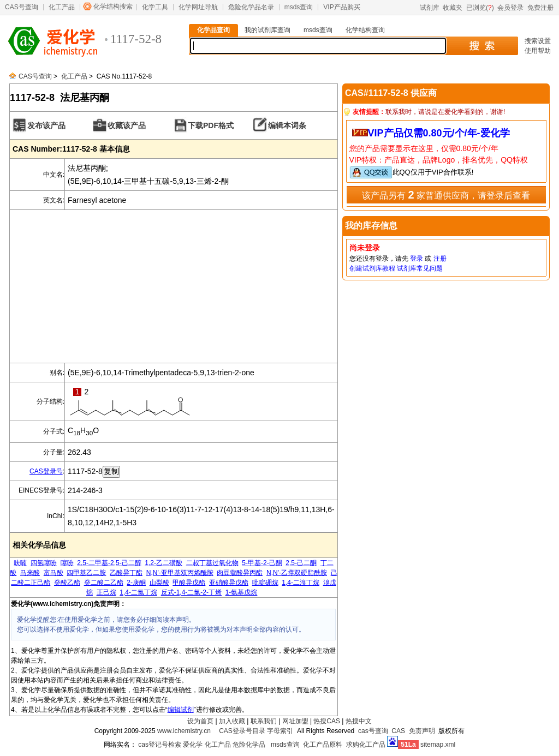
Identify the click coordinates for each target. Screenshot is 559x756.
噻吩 (67, 563)
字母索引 (280, 731)
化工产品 (62, 7)
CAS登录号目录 (242, 731)
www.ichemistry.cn (184, 731)
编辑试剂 (181, 710)
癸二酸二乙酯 (104, 583)
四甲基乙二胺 (86, 573)
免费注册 (540, 8)
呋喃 (20, 563)
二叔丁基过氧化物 (212, 563)
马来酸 (30, 573)
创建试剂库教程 (372, 268)
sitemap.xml (438, 745)
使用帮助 (538, 51)
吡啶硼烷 (265, 583)
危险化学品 (249, 745)
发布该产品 (46, 125)
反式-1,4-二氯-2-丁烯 (191, 592)
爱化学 (193, 745)
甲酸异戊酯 (189, 583)
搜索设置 (538, 41)
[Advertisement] (174, 286)
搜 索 (482, 46)
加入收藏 (232, 721)
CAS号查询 (22, 7)
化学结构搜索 (113, 7)
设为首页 (200, 721)
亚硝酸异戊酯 (229, 583)
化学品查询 (213, 30)
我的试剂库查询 (267, 30)
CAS (398, 731)
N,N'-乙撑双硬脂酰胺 (297, 573)
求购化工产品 (366, 745)
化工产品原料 (323, 745)
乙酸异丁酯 (126, 573)
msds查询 (299, 7)
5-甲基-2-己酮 (262, 563)
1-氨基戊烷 (242, 592)
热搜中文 (359, 721)
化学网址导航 (198, 7)
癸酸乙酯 (67, 583)
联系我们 (264, 721)
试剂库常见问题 (420, 268)
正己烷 (106, 592)
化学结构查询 (365, 30)
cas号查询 (373, 731)
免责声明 (422, 731)
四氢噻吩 (44, 563)
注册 (440, 259)
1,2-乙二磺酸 (163, 563)
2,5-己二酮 (301, 563)
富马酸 (53, 573)
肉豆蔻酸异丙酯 (240, 573)
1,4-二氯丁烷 (138, 592)
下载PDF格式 (211, 125)
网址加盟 (295, 721)
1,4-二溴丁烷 (301, 583)
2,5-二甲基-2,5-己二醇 (109, 563)
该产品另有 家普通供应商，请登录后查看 (446, 195)
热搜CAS (327, 721)
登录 (417, 259)
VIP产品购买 (341, 7)
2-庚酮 (136, 583)
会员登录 (510, 8)
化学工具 (155, 7)
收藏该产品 (127, 125)
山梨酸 (159, 583)
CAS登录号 (46, 471)
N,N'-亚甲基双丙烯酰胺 (180, 573)
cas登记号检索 (160, 745)
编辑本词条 (287, 125)
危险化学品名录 (251, 7)
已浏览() (480, 8)
